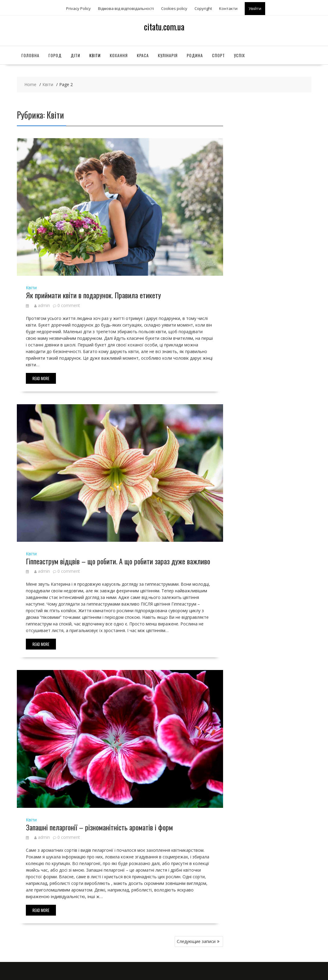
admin (42, 305)
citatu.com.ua (164, 27)
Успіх (239, 55)
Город (55, 55)
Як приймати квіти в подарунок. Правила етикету (93, 295)
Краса (143, 55)
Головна (30, 55)
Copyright (203, 8)
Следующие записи (196, 941)
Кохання (119, 55)
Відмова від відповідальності (126, 8)
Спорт (218, 55)
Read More (41, 378)
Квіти (95, 55)
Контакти (228, 8)
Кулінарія (168, 55)
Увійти (255, 8)
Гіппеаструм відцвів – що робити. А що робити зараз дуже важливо (118, 561)
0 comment (69, 305)
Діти (75, 55)
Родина (195, 55)
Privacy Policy (78, 8)
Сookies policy (174, 8)
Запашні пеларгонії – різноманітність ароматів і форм (99, 827)
